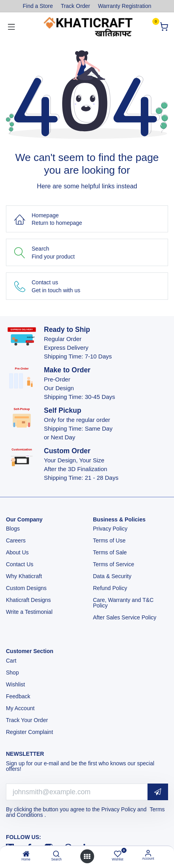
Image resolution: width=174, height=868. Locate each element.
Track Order (76, 6)
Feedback (18, 696)
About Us (17, 552)
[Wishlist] (118, 854)
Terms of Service (113, 564)
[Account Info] (148, 853)
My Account (20, 708)
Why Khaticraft (24, 576)
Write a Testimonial (30, 612)
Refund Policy (110, 588)
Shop (12, 673)
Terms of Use (110, 540)
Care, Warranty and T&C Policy (123, 603)
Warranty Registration (125, 6)
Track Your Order (27, 720)
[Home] (26, 855)
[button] (158, 792)
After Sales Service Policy (125, 617)
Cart (12, 661)
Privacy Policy (111, 529)
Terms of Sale (110, 552)
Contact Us (20, 564)
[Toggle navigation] (11, 27)
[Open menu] (87, 857)
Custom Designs (26, 588)
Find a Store (38, 6)
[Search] (56, 855)
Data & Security (112, 576)
